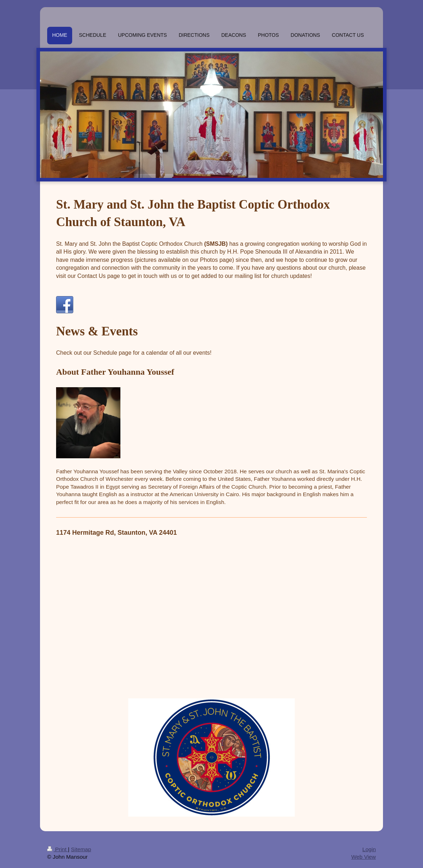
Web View (364, 857)
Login (369, 849)
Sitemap (81, 849)
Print (58, 849)
